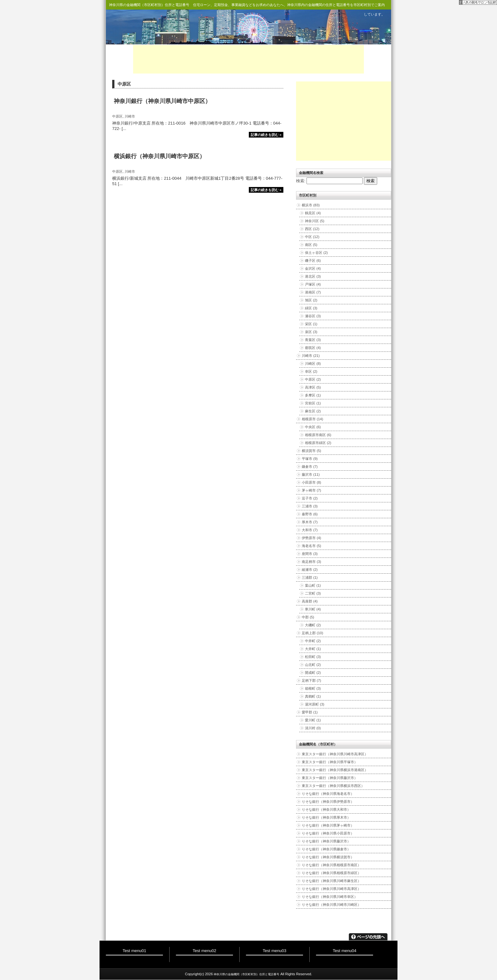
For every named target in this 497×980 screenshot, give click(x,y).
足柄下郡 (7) (311, 680)
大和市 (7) (310, 530)
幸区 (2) (311, 371)
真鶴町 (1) (313, 696)
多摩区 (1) (313, 395)
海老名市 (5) (311, 546)
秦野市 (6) (310, 514)
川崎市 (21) (311, 356)
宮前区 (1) (313, 403)
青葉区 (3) (313, 340)
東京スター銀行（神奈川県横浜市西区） (333, 786)
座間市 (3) (310, 554)
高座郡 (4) (310, 601)
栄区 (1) (311, 324)
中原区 (117, 116)
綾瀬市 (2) (310, 570)
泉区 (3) (311, 332)
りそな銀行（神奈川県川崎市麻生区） (331, 881)
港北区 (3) (313, 276)
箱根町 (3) (313, 688)
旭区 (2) (311, 300)
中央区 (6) (313, 427)
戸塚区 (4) (313, 284)
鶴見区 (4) (313, 213)
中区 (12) (312, 237)
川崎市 (130, 116)
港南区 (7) (313, 292)
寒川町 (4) (313, 609)
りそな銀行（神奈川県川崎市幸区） (330, 897)
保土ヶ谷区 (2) (316, 253)
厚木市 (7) (310, 522)
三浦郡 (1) (310, 577)
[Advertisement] (248, 59)
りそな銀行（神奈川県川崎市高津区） (331, 889)
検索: (301, 181)
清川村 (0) (313, 728)
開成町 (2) (313, 673)
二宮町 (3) (313, 593)
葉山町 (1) (313, 585)
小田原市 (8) (311, 482)
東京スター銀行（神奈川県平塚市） (330, 762)
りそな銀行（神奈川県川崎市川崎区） (331, 905)
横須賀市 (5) (311, 451)
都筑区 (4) (313, 348)
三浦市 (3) (310, 506)
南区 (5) (311, 245)
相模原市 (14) (313, 419)
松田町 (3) (313, 657)
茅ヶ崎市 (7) (311, 490)
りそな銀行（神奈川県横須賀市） (328, 857)
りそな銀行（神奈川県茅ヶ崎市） (328, 825)
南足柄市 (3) (311, 562)
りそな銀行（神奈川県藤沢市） (326, 841)
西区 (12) (312, 229)
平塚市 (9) (310, 459)
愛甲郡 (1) (310, 712)
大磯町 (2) (313, 625)
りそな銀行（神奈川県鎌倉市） (326, 849)
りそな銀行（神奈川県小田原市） (328, 833)
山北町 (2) (313, 665)
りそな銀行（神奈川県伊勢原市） (328, 802)
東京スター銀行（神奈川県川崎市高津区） (335, 754)
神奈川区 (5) (315, 221)
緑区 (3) (311, 308)
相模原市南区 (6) (318, 435)
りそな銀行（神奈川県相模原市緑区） (331, 873)
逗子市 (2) (310, 498)
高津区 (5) (313, 387)
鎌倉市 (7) (310, 467)
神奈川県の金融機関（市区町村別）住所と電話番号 (149, 5)
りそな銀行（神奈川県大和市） (326, 809)
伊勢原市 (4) (311, 538)
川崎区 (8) (313, 364)
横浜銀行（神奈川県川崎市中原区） (159, 156)
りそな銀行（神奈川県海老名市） (328, 794)
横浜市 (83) (311, 205)
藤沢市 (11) (311, 474)
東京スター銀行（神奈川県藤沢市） (330, 778)
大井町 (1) (313, 649)
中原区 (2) (313, 379)
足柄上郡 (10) (313, 633)
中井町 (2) (313, 641)
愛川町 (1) (313, 720)
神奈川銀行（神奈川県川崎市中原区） (162, 101)
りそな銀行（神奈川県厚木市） (326, 817)
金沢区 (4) (313, 268)
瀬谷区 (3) (313, 316)
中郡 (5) (308, 617)
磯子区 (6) (313, 261)
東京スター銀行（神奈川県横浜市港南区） (335, 770)
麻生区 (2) (313, 411)
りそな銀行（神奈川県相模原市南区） (331, 865)
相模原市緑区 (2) (318, 443)
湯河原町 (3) (315, 704)
